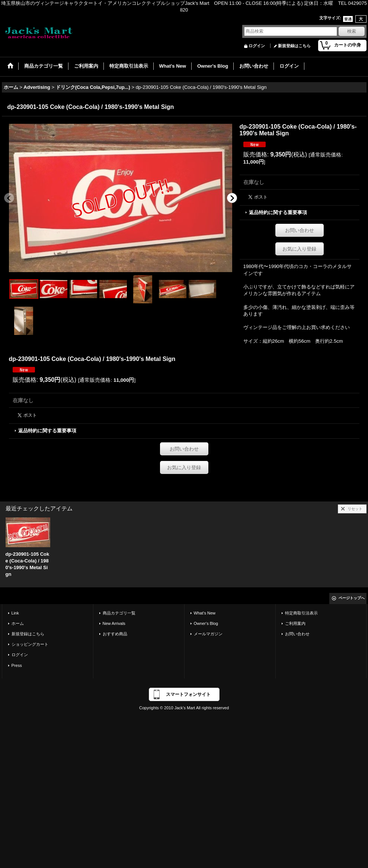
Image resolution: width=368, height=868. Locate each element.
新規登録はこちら (294, 46)
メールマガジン (208, 634)
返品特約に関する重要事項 (278, 212)
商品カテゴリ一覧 (119, 613)
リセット (355, 509)
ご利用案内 (295, 623)
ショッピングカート (30, 644)
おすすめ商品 (115, 634)
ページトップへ (352, 598)
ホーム (18, 623)
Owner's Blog (206, 623)
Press (17, 665)
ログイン (257, 46)
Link (15, 613)
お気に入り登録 (299, 249)
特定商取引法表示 (301, 613)
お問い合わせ (300, 230)
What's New (205, 613)
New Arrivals (114, 623)
